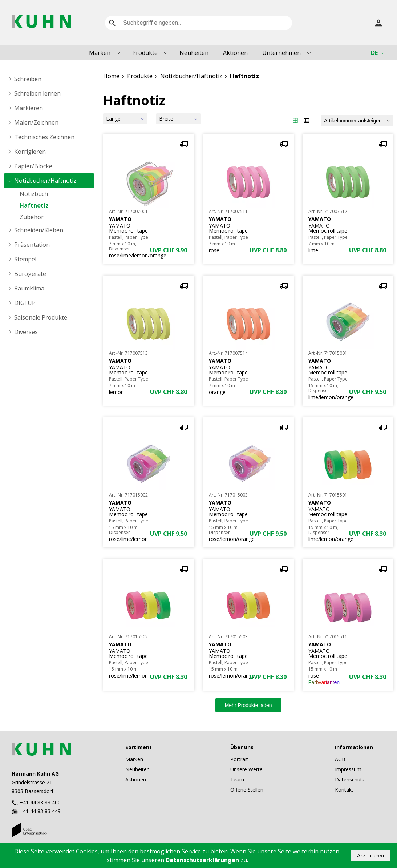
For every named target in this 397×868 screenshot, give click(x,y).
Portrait (239, 759)
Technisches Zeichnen (44, 137)
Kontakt (344, 790)
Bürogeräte (30, 274)
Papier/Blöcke (33, 166)
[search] (112, 23)
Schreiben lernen (37, 93)
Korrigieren (30, 152)
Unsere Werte (246, 769)
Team (237, 779)
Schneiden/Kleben (39, 230)
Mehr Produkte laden (248, 705)
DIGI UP (25, 303)
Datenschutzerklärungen (202, 860)
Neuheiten (194, 53)
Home (111, 76)
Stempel (25, 259)
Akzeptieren (370, 856)
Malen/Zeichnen (36, 122)
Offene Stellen (247, 790)
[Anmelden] (378, 23)
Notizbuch (34, 194)
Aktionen (235, 53)
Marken (100, 53)
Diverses (26, 332)
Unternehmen (281, 53)
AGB (340, 759)
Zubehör (32, 217)
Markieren (29, 108)
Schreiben (28, 79)
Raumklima (29, 288)
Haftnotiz (34, 205)
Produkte (145, 53)
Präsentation (32, 245)
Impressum (348, 769)
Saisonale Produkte (41, 317)
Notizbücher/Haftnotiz (45, 181)
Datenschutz (350, 779)
